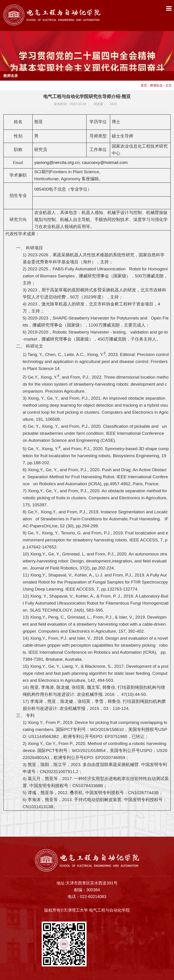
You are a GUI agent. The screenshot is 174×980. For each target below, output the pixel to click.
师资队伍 (156, 85)
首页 (144, 85)
